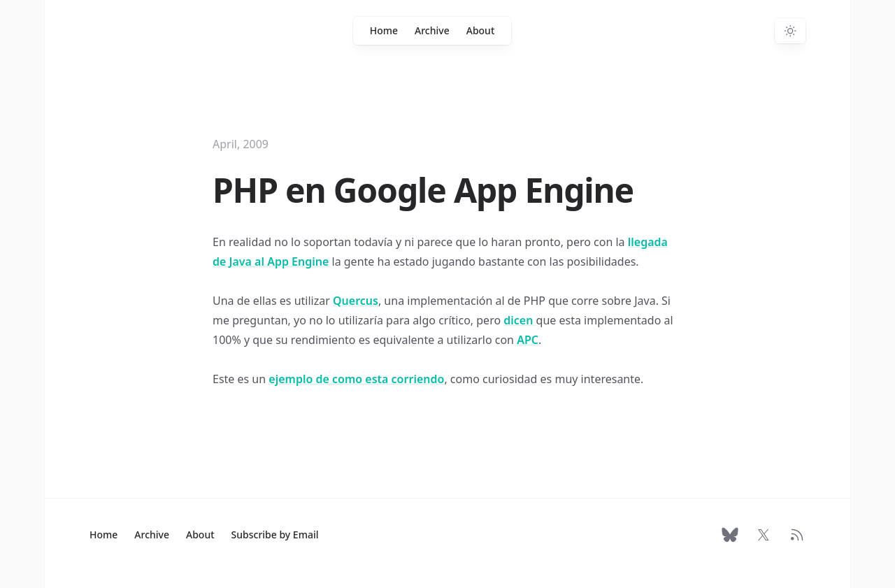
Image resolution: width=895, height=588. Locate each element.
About (481, 30)
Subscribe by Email (275, 535)
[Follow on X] (764, 535)
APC (528, 340)
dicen (520, 320)
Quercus (356, 301)
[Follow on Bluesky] (730, 535)
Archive (432, 30)
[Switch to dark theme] (790, 31)
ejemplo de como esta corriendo (356, 379)
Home (384, 30)
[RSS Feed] (797, 535)
